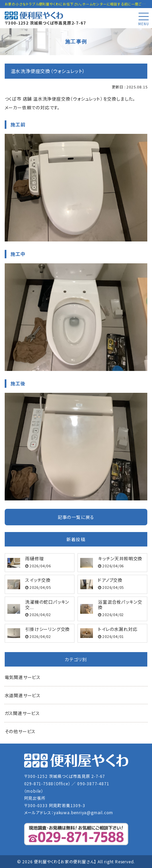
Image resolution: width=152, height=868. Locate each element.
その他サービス (20, 731)
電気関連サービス (23, 677)
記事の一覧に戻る (76, 517)
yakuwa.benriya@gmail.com (83, 812)
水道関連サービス (23, 695)
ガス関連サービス (22, 713)
